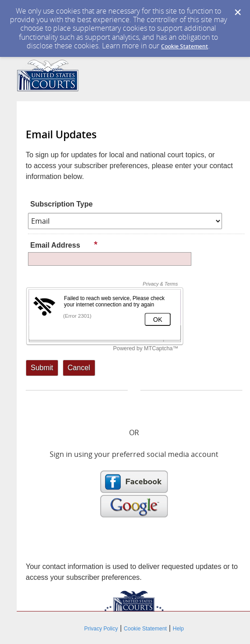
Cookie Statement (185, 46)
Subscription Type (61, 204)
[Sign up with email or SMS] (42, 368)
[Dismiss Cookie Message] (238, 13)
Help (178, 629)
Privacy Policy (101, 629)
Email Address (64, 245)
